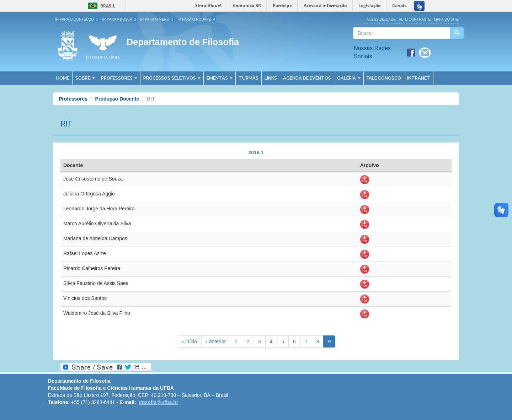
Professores (119, 78)
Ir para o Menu (158, 19)
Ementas (220, 78)
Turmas (249, 78)
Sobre (85, 78)
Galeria (349, 78)
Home (63, 78)
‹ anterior (216, 341)
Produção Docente (117, 99)
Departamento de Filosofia (183, 42)
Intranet (419, 78)
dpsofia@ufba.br (158, 402)
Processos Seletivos (172, 78)
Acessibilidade (381, 19)
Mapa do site (446, 19)
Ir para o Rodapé (197, 19)
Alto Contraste (415, 19)
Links (271, 78)
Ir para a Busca (120, 19)
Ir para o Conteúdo (77, 19)
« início (189, 341)
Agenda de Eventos (307, 78)
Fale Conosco (384, 78)
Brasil (100, 6)
